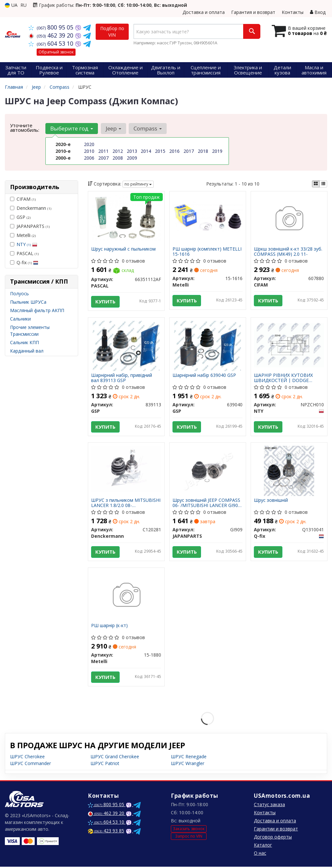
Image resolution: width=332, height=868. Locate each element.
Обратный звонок (56, 52)
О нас (260, 854)
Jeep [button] (113, 128)
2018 (203, 151)
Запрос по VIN (189, 837)
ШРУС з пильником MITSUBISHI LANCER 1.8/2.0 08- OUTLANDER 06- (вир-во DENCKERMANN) (126, 503)
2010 (89, 151)
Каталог (263, 846)
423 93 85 (106, 832)
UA (11, 5)
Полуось (19, 293)
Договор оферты (273, 838)
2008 (118, 158)
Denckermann (31, 208)
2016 (174, 151)
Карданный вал (27, 351)
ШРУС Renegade (189, 758)
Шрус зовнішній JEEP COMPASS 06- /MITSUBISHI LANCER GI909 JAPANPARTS (207, 503)
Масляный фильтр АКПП (37, 310)
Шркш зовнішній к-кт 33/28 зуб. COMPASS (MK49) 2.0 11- (288, 251)
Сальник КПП (24, 342)
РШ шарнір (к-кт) (110, 627)
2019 (217, 151)
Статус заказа (269, 806)
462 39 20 (52, 35)
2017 (189, 151)
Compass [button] (147, 128)
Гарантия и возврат (253, 12)
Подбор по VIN (112, 32)
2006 (89, 158)
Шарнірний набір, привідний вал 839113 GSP (122, 378)
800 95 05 (52, 27)
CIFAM (23, 199)
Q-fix (24, 262)
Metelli (23, 235)
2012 (118, 151)
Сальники (20, 319)
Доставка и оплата (204, 12)
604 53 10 (52, 43)
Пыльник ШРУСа (28, 302)
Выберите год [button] (72, 128)
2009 (132, 158)
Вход (318, 12)
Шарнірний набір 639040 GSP (205, 376)
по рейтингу (138, 184)
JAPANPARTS (30, 226)
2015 (160, 151)
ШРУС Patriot (105, 765)
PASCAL (24, 253)
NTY (27, 244)
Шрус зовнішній (271, 501)
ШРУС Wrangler (188, 765)
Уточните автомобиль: (25, 128)
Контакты (293, 12)
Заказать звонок (189, 830)
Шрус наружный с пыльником (124, 249)
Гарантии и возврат (276, 830)
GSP (20, 217)
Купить (106, 302)
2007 (103, 158)
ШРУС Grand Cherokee (115, 758)
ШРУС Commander (30, 765)
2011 (103, 151)
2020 (89, 144)
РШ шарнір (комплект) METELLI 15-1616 (207, 251)
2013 (132, 151)
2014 (146, 151)
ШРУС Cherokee (27, 758)
